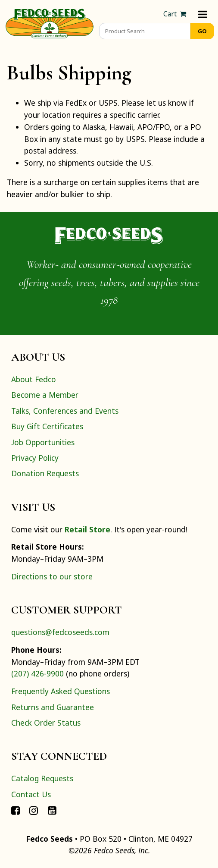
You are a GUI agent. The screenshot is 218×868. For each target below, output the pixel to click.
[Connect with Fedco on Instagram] (34, 810)
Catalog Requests (42, 778)
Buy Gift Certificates (47, 426)
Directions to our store (52, 576)
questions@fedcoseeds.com (60, 632)
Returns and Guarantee (53, 707)
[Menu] (203, 14)
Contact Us (31, 794)
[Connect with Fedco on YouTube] (52, 810)
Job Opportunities (43, 442)
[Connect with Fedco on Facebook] (16, 810)
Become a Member (45, 395)
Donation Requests (45, 473)
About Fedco (34, 379)
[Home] (50, 22)
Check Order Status (46, 723)
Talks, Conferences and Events (65, 411)
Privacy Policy (35, 458)
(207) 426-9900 (37, 673)
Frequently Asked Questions (61, 691)
